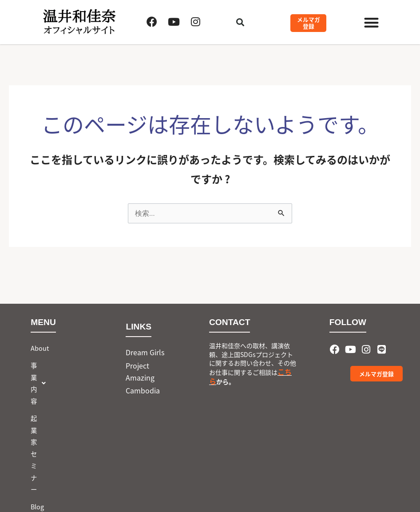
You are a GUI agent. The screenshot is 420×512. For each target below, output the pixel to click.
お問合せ (43, 417)
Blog (37, 399)
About (40, 348)
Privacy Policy (236, 479)
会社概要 (190, 479)
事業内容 (50, 365)
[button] (371, 22)
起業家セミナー (52, 383)
